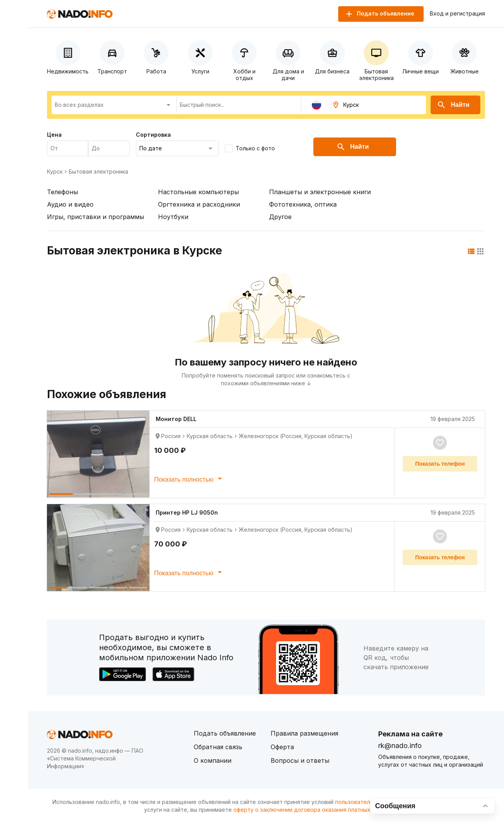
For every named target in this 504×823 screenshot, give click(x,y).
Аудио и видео (70, 204)
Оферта (282, 747)
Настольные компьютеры (198, 192)
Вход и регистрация (457, 14)
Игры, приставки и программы (96, 217)
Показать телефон (440, 464)
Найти (453, 105)
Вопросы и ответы (300, 760)
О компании (213, 760)
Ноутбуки (173, 217)
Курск (55, 172)
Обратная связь (218, 747)
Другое (280, 217)
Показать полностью (189, 478)
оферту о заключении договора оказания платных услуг (310, 810)
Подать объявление (225, 733)
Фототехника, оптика (303, 204)
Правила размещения (304, 733)
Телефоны (63, 192)
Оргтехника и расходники (199, 204)
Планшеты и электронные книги (320, 192)
